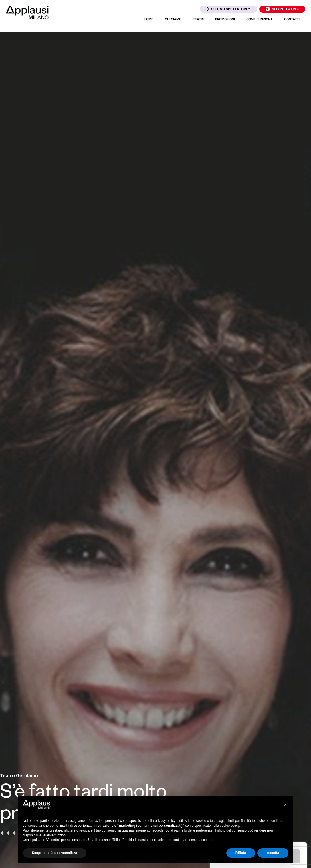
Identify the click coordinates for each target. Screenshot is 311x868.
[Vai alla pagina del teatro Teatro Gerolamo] (19, 775)
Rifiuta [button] (241, 853)
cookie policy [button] (229, 826)
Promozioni (225, 19)
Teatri (198, 19)
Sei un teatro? (283, 9)
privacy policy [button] (165, 821)
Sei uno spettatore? (228, 9)
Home (149, 19)
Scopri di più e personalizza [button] (55, 853)
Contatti (292, 19)
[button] (286, 805)
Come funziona (260, 19)
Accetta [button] (273, 853)
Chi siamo (173, 19)
